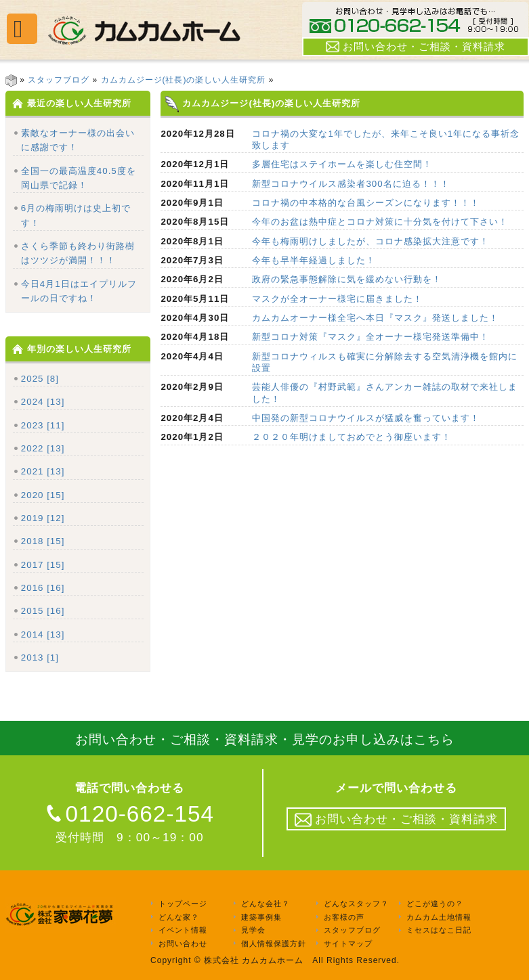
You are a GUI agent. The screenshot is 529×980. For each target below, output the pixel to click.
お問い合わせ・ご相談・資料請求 (416, 47)
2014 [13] (43, 634)
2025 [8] (40, 379)
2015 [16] (43, 611)
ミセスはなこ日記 (439, 931)
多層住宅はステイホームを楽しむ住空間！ (342, 164)
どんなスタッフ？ (356, 904)
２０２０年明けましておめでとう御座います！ (352, 437)
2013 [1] (40, 658)
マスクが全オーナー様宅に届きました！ (337, 299)
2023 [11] (43, 425)
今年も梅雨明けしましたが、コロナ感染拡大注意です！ (371, 241)
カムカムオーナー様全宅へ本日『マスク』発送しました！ (375, 318)
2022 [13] (43, 448)
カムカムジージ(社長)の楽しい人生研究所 (184, 80)
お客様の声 (344, 917)
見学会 (253, 931)
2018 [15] (43, 541)
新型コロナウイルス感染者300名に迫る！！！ (351, 184)
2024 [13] (43, 402)
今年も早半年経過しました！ (314, 260)
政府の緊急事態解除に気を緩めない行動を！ (347, 279)
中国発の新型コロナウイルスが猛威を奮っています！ (366, 418)
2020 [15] (43, 495)
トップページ (183, 904)
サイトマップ (348, 943)
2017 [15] (43, 565)
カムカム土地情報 (439, 917)
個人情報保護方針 (274, 943)
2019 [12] (43, 518)
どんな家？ (179, 917)
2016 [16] (43, 588)
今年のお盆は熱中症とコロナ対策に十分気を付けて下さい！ (380, 222)
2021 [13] (43, 471)
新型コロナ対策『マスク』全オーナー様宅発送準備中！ (371, 337)
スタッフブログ (59, 80)
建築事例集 (261, 917)
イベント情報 (183, 931)
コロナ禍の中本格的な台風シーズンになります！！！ (366, 203)
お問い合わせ (183, 943)
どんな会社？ (266, 904)
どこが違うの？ (435, 904)
